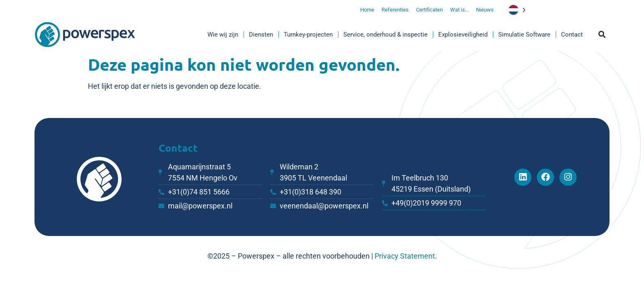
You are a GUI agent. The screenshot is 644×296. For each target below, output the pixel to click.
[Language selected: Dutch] (524, 10)
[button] (602, 35)
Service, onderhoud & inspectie (385, 35)
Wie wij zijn (223, 35)
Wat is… (459, 10)
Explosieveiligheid (463, 35)
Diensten (261, 35)
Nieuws (485, 10)
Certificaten (429, 10)
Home (367, 10)
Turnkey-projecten (308, 35)
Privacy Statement (405, 256)
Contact (572, 35)
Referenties (395, 10)
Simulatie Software (524, 35)
